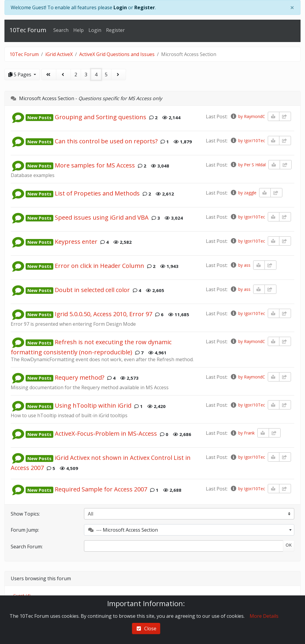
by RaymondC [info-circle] (248, 116)
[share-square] (285, 116)
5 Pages (20, 75)
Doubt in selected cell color (92, 290)
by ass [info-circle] (240, 265)
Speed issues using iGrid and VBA (102, 217)
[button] (18, 117)
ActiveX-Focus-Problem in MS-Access (106, 434)
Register (145, 7)
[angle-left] (63, 75)
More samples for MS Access (95, 165)
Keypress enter (76, 242)
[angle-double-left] (49, 75)
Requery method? (80, 377)
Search (61, 30)
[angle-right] (119, 75)
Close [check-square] (146, 629)
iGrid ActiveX (59, 54)
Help (78, 30)
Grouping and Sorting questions (101, 117)
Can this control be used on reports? (106, 141)
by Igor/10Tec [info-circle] (248, 141)
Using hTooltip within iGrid (93, 406)
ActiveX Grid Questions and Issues (117, 54)
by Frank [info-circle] (242, 433)
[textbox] (189, 530)
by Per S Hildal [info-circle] (248, 165)
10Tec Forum (28, 30)
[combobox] (189, 530)
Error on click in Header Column (99, 266)
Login (120, 7)
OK (289, 545)
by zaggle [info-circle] (243, 193)
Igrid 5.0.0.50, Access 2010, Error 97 (104, 314)
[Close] (292, 7)
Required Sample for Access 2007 (101, 489)
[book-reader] (274, 116)
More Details (264, 616)
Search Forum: (27, 547)
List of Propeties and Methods (97, 193)
